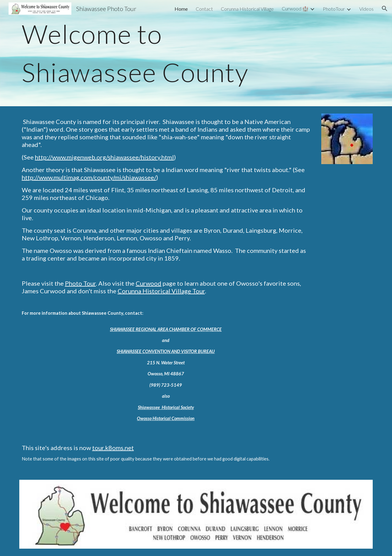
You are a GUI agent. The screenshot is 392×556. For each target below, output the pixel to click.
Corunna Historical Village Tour (161, 291)
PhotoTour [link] (334, 9)
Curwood (149, 283)
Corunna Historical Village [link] (247, 9)
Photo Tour (80, 283)
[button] (385, 9)
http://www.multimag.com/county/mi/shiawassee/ (89, 177)
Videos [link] (366, 9)
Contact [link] (204, 9)
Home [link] (181, 9)
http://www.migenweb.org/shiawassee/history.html (104, 157)
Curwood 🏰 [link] (295, 8)
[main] (196, 53)
